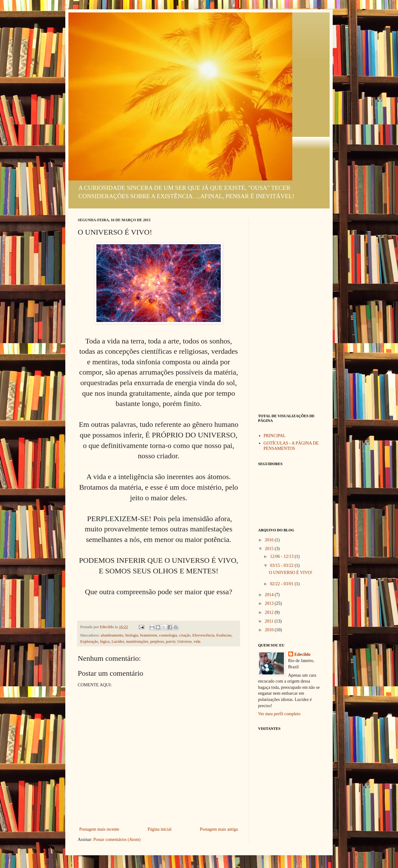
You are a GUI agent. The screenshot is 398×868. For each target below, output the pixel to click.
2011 (270, 621)
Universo (184, 642)
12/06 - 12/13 (282, 556)
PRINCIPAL (275, 436)
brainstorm (149, 635)
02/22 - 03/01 (282, 584)
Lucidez (118, 642)
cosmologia (168, 635)
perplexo (157, 642)
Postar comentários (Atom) (117, 840)
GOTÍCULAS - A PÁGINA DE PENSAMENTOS (291, 446)
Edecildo (303, 654)
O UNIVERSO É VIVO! (291, 573)
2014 (270, 595)
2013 (270, 603)
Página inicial (160, 829)
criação (185, 635)
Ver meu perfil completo (279, 714)
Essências (224, 635)
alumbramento (112, 635)
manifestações (137, 642)
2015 (270, 549)
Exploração (89, 642)
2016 (270, 540)
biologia (132, 635)
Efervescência (204, 635)
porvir (171, 642)
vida (197, 642)
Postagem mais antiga (219, 829)
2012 (270, 612)
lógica (105, 642)
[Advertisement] (289, 311)
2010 (270, 630)
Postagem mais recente (99, 829)
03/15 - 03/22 (282, 565)
